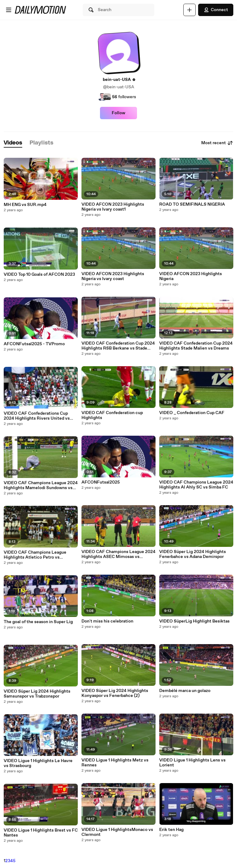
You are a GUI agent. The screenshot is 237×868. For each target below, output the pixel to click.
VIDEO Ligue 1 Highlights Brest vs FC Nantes (41, 833)
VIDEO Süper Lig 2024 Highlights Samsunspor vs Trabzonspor (37, 694)
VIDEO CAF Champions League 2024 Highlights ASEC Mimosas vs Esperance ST (118, 554)
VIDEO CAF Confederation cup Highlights (112, 415)
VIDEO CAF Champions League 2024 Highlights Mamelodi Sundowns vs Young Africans (41, 485)
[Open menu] (9, 10)
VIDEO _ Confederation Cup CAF (192, 413)
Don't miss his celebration (107, 621)
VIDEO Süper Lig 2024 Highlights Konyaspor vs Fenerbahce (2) (115, 693)
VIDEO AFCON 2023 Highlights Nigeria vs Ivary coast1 (113, 207)
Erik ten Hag (171, 830)
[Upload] (189, 10)
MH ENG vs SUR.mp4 (25, 205)
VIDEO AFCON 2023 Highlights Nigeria (191, 276)
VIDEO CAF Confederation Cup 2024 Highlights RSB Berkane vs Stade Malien (118, 346)
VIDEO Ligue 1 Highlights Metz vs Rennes (115, 763)
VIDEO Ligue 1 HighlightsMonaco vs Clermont (117, 832)
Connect (216, 10)
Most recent (217, 143)
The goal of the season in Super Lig (38, 622)
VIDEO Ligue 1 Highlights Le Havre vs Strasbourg (38, 763)
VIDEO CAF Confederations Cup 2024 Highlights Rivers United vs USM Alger (37, 416)
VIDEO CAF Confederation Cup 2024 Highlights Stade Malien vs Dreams (196, 346)
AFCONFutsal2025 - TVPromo (34, 344)
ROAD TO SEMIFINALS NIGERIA (192, 204)
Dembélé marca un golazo (185, 691)
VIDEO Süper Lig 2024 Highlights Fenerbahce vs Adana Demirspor (193, 554)
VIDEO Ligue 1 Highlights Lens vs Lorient (192, 763)
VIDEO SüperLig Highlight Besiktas (194, 621)
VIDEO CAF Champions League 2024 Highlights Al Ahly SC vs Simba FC (196, 485)
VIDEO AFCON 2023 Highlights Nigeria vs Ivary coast (113, 276)
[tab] (13, 143)
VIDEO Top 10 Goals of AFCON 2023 (39, 275)
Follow (118, 113)
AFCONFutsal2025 (101, 482)
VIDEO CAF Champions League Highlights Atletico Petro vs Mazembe (35, 555)
